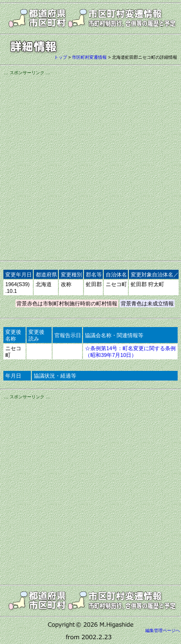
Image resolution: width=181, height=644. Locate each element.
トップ (61, 57)
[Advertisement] (90, 166)
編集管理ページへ (163, 631)
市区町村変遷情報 (89, 57)
